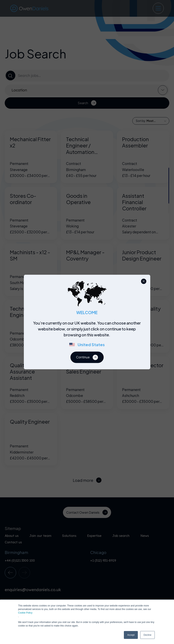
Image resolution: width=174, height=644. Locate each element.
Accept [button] (131, 635)
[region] (88, 336)
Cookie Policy (25, 613)
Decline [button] (147, 635)
